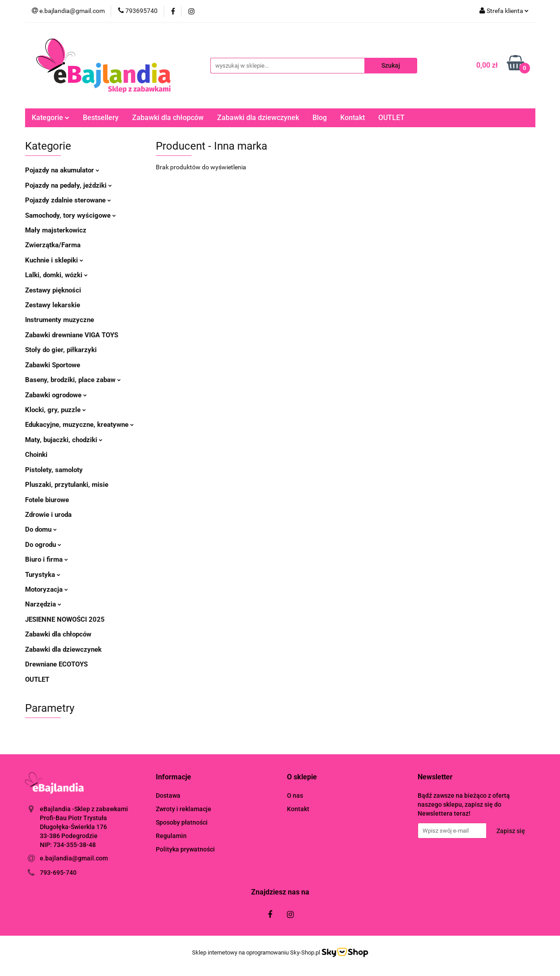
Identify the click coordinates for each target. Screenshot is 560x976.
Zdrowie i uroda (48, 515)
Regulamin (171, 836)
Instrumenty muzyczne (60, 320)
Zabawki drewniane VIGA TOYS (72, 335)
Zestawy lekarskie (53, 305)
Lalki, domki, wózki (56, 275)
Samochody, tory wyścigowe (71, 215)
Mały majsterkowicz (56, 230)
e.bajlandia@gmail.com (74, 858)
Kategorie (51, 118)
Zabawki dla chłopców (168, 118)
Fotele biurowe (47, 500)
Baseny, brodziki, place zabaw (73, 380)
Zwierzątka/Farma (53, 245)
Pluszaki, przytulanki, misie (67, 485)
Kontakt (353, 118)
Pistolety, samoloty (54, 470)
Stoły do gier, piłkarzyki (61, 350)
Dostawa (168, 795)
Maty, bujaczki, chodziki (64, 440)
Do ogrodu (43, 545)
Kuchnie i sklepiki (54, 260)
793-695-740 (58, 873)
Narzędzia (43, 604)
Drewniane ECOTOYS (56, 664)
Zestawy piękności (53, 290)
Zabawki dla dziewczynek (258, 118)
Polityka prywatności (185, 849)
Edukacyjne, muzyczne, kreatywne (79, 425)
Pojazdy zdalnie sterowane (68, 200)
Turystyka (43, 575)
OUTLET (391, 118)
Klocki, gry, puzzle (56, 410)
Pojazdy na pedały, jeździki (68, 185)
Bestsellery (101, 118)
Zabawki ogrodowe (56, 395)
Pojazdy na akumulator (62, 170)
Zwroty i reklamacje (184, 809)
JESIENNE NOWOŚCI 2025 (65, 619)
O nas (295, 795)
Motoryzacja (47, 589)
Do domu (41, 529)
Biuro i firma (47, 559)
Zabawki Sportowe (53, 365)
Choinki (36, 455)
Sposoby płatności (182, 822)
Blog (320, 118)
